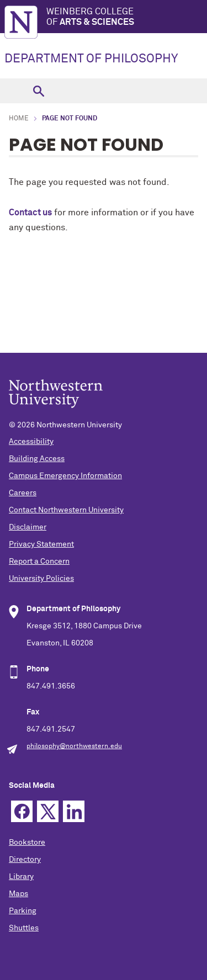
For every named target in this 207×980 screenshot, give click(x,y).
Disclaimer (28, 527)
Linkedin (74, 811)
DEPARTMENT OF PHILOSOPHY (91, 59)
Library (21, 877)
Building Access (37, 459)
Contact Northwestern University (66, 510)
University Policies (41, 579)
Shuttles (24, 928)
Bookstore (27, 843)
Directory (25, 860)
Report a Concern (39, 561)
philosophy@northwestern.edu (74, 746)
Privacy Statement (41, 544)
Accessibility (31, 442)
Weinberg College (127, 17)
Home (19, 119)
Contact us (30, 213)
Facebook (22, 811)
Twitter (48, 811)
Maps (18, 894)
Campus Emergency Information (65, 476)
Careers (23, 493)
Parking (23, 911)
